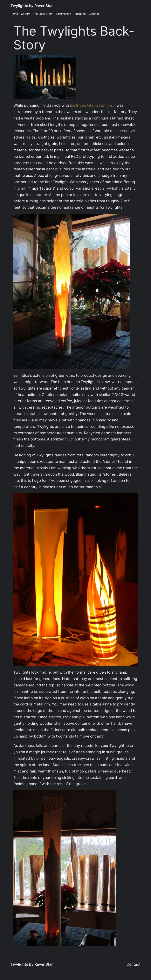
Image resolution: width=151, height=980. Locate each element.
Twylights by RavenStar (32, 6)
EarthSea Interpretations (91, 105)
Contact (134, 964)
